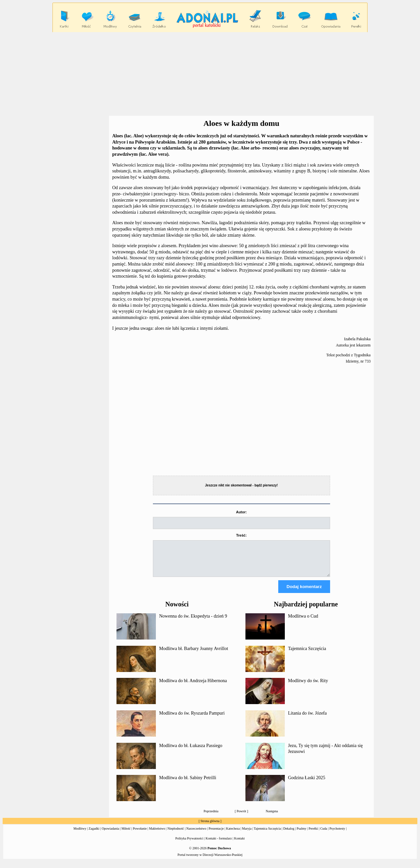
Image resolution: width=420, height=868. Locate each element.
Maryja (247, 834)
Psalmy (301, 834)
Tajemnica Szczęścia (307, 654)
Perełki (313, 834)
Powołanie (140, 834)
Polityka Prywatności (189, 844)
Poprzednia (211, 817)
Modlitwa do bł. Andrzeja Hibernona (193, 687)
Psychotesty (337, 834)
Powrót (241, 817)
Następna (272, 817)
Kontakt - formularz (219, 844)
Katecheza (233, 834)
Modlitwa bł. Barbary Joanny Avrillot (194, 654)
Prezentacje (216, 834)
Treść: (241, 535)
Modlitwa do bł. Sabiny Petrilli (188, 784)
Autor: (241, 512)
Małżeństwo (157, 834)
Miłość (126, 834)
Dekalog (289, 834)
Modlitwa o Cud (303, 622)
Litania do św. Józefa (307, 719)
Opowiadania (110, 834)
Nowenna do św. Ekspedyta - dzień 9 (193, 622)
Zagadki (94, 834)
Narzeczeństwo (196, 834)
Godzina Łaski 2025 (307, 784)
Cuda (324, 834)
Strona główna (210, 827)
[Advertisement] (210, 74)
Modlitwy (80, 834)
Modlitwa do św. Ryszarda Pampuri (192, 719)
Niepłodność (176, 834)
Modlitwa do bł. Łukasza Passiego (191, 751)
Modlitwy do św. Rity (308, 687)
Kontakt (240, 844)
